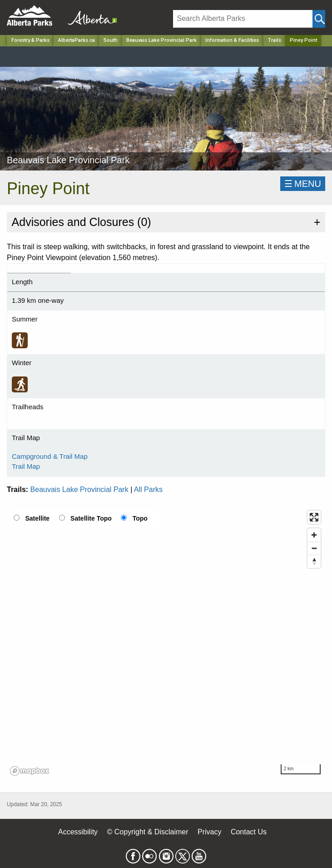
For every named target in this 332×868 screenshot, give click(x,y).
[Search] (243, 19)
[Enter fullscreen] (314, 517)
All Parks (148, 489)
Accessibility (78, 832)
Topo (140, 518)
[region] (166, 642)
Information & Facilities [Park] (232, 40)
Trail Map (26, 466)
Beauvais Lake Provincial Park (79, 489)
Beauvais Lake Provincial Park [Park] (161, 40)
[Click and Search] (319, 19)
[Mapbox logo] (30, 771)
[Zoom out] (314, 548)
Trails (275, 40)
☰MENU (303, 184)
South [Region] (111, 40)
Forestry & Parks (30, 40)
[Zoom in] (314, 535)
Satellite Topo (91, 518)
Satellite (37, 518)
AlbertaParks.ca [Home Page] (77, 40)
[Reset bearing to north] (314, 561)
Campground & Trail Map (50, 456)
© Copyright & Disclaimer (148, 832)
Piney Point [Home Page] (303, 40)
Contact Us (249, 832)
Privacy (209, 832)
